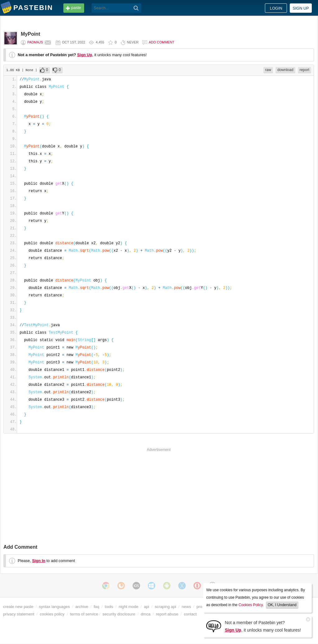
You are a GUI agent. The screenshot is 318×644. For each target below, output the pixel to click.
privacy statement (19, 614)
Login (276, 8)
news (186, 607)
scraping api (165, 607)
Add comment (161, 42)
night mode (128, 607)
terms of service (84, 614)
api (146, 607)
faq (97, 607)
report (304, 70)
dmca (145, 614)
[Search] (136, 8)
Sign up (301, 8)
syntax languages (54, 607)
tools (109, 607)
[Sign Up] (214, 626)
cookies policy (52, 614)
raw (268, 70)
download (285, 70)
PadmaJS (35, 42)
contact (190, 614)
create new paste (18, 607)
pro (200, 607)
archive (82, 607)
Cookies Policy (251, 605)
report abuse (167, 614)
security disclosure (119, 614)
